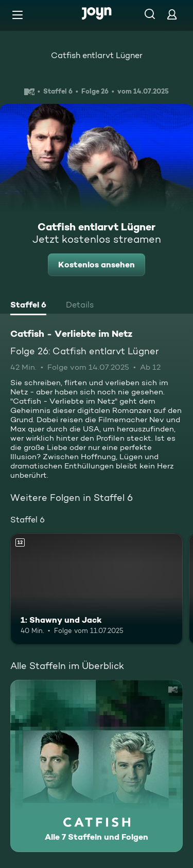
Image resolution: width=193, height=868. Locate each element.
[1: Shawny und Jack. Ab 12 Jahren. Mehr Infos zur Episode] (97, 589)
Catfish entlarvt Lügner (97, 55)
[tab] (28, 306)
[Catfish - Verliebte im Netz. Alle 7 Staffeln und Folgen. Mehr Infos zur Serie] (97, 766)
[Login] (172, 14)
